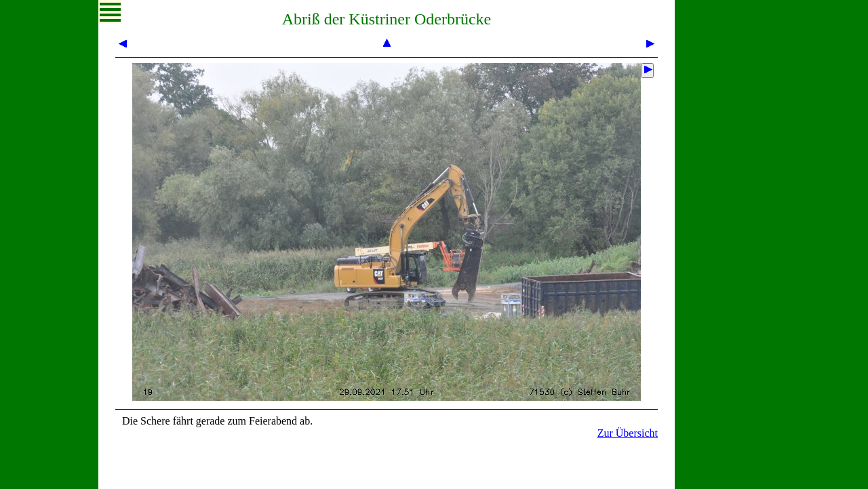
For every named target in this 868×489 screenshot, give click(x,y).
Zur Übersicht (628, 433)
